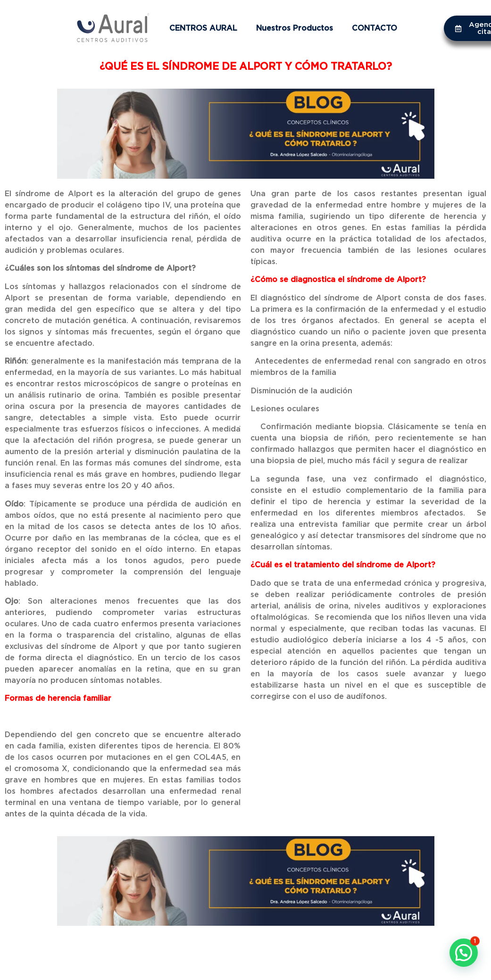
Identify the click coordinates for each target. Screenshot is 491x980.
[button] (464, 953)
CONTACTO (374, 28)
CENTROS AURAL (203, 28)
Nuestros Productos (295, 28)
